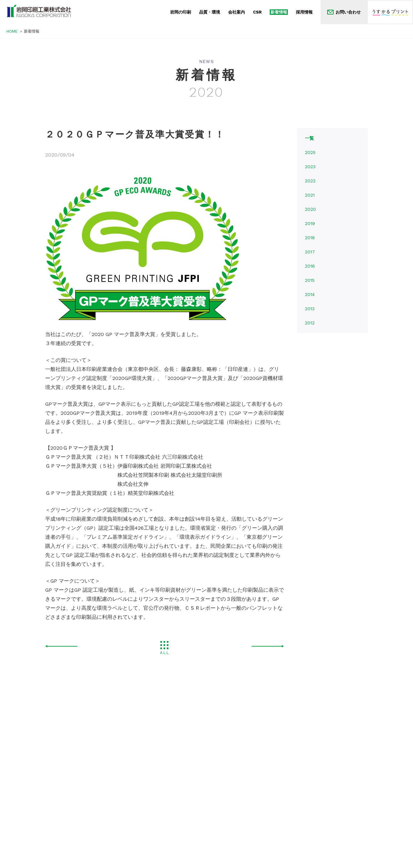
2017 (310, 252)
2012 (310, 323)
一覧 (309, 138)
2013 (310, 309)
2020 (310, 209)
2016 (310, 266)
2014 (310, 294)
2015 (310, 280)
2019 (310, 223)
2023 (310, 167)
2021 (310, 195)
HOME (12, 31)
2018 (310, 238)
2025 (310, 152)
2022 (310, 181)
